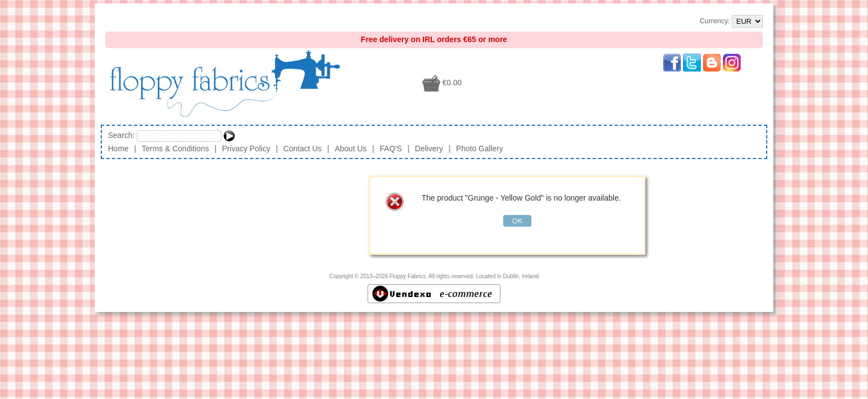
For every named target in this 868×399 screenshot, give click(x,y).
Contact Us (303, 149)
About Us (351, 149)
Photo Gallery (480, 149)
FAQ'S (391, 149)
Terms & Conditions (175, 149)
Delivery (429, 149)
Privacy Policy (246, 149)
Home (118, 149)
